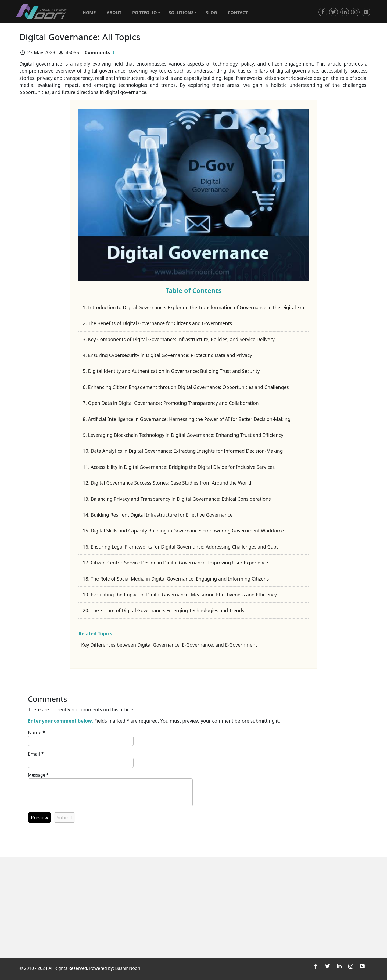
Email (36, 754)
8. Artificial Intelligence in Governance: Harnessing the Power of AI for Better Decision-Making (187, 419)
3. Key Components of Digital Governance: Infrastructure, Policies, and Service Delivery (179, 339)
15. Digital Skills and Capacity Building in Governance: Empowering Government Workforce (183, 531)
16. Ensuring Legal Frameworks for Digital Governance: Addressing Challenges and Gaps (181, 547)
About (114, 13)
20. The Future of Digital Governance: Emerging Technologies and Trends (164, 610)
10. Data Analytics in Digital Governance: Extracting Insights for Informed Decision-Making (183, 451)
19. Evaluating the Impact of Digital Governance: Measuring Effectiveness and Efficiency (180, 595)
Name (37, 732)
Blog (211, 13)
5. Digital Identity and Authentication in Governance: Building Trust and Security (171, 371)
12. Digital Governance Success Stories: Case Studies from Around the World (167, 483)
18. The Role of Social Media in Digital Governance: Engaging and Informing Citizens (176, 579)
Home (89, 13)
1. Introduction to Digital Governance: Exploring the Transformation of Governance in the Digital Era (193, 307)
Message (38, 775)
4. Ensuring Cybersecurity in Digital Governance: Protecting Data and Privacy (167, 355)
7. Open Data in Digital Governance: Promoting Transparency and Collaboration (171, 403)
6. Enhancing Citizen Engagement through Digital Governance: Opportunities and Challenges (186, 387)
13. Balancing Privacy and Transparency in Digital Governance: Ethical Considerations (177, 499)
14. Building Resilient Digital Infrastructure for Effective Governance (158, 515)
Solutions (183, 13)
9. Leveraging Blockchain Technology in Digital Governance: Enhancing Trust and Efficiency (183, 435)
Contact (238, 13)
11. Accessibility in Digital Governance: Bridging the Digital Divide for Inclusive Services (179, 467)
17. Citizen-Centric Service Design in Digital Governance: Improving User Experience (175, 563)
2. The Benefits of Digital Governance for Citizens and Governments (157, 323)
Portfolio (146, 13)
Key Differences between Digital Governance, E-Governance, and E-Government (169, 645)
